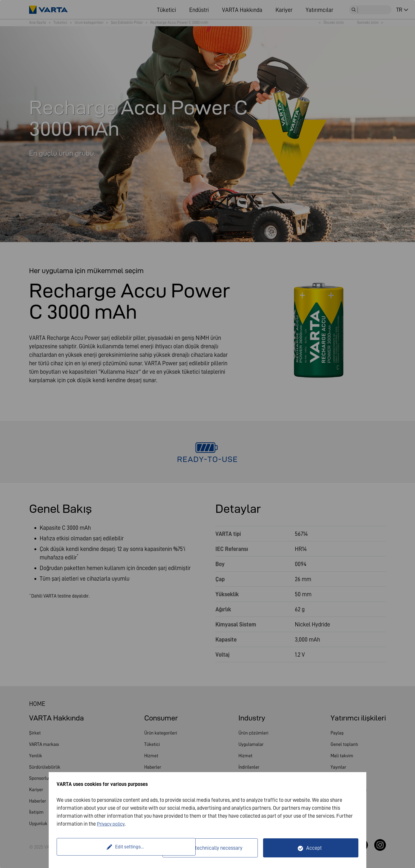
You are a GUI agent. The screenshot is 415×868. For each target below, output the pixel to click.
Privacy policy (112, 824)
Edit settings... (110, 848)
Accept (314, 848)
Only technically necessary (213, 848)
